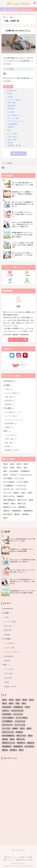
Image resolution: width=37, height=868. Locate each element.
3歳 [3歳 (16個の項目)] (26, 464)
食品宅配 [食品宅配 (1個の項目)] (26, 514)
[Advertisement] (18, 780)
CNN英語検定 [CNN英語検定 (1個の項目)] (25, 471)
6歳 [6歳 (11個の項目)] (19, 468)
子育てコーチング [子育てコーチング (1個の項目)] (9, 496)
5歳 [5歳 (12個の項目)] (12, 468)
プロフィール (27, 281)
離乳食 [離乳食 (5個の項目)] (17, 514)
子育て (9, 130)
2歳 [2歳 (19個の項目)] (19, 464)
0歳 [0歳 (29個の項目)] (5, 464)
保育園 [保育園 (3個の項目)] (16, 493)
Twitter (12, 359)
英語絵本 (11, 127)
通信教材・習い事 (14, 145)
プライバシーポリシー (18, 864)
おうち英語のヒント (15, 115)
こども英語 (21, 857)
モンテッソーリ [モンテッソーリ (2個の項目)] (21, 489)
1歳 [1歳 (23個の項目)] (12, 464)
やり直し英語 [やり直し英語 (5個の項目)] (8, 478)
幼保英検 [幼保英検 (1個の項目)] (20, 496)
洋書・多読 (12, 103)
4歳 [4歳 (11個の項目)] (5, 468)
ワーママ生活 (13, 134)
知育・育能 (12, 140)
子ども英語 (10, 112)
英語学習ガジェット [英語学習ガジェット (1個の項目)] (9, 507)
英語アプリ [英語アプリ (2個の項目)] (22, 504)
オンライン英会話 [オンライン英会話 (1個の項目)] (9, 482)
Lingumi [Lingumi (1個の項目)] (13, 475)
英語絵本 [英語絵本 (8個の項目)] (7, 511)
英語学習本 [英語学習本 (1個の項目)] (22, 507)
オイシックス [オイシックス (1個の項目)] (19, 478)
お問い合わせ (21, 860)
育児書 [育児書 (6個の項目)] (6, 504)
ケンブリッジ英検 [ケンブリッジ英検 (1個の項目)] (23, 482)
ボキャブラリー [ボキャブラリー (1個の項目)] (8, 489)
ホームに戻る (18, 154)
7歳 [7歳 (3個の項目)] (25, 468)
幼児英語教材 (13, 124)
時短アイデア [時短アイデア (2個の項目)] (22, 500)
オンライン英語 (13, 118)
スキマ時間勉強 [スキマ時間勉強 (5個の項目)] (8, 486)
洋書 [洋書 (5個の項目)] (31, 500)
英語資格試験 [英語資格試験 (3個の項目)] (28, 511)
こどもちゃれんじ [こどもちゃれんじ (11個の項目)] (25, 475)
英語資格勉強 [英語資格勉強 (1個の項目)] (17, 511)
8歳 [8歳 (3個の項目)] (5, 471)
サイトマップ (9, 860)
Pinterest (25, 359)
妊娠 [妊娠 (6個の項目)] (30, 493)
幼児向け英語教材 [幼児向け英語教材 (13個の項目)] (9, 500)
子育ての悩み (13, 137)
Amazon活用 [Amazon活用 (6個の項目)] (14, 471)
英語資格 (11, 109)
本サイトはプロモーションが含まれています (19, 9)
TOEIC (10, 97)
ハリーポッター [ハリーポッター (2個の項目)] (21, 486)
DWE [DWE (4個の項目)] (6, 475)
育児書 (10, 143)
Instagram (19, 359)
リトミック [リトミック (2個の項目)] (7, 493)
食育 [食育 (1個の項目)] (5, 518)
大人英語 (9, 93)
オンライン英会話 (14, 100)
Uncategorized (11, 91)
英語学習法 (12, 106)
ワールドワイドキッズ (16, 121)
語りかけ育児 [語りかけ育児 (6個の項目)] (8, 514)
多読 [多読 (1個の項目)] (23, 493)
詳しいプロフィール (18, 340)
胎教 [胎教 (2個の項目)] (13, 504)
